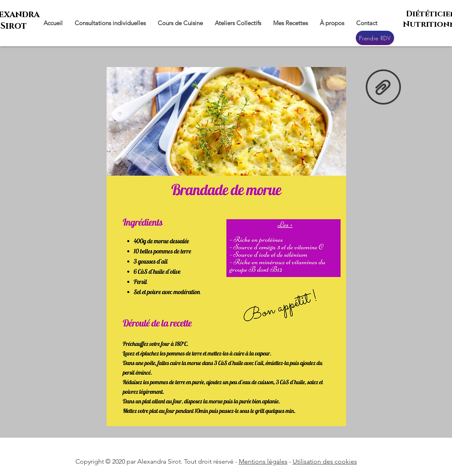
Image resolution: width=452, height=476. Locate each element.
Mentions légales (263, 461)
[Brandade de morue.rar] (383, 88)
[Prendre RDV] (375, 38)
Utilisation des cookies (325, 461)
